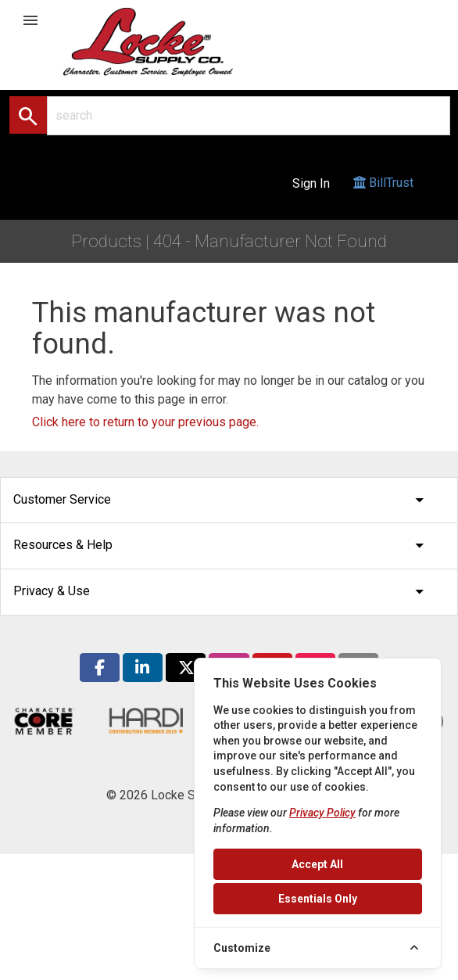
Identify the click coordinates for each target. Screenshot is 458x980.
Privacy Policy (322, 813)
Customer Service (223, 500)
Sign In (311, 183)
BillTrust (383, 197)
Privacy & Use (223, 592)
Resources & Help (223, 546)
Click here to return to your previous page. (145, 422)
